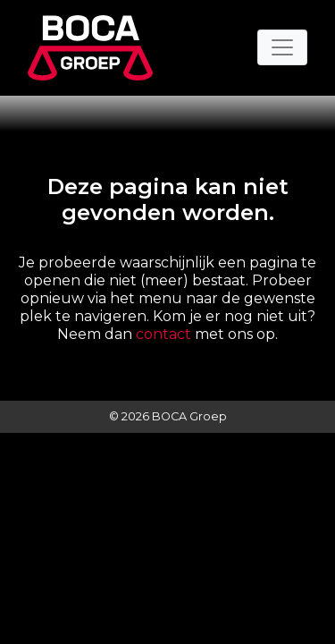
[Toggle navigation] (282, 47)
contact (163, 334)
